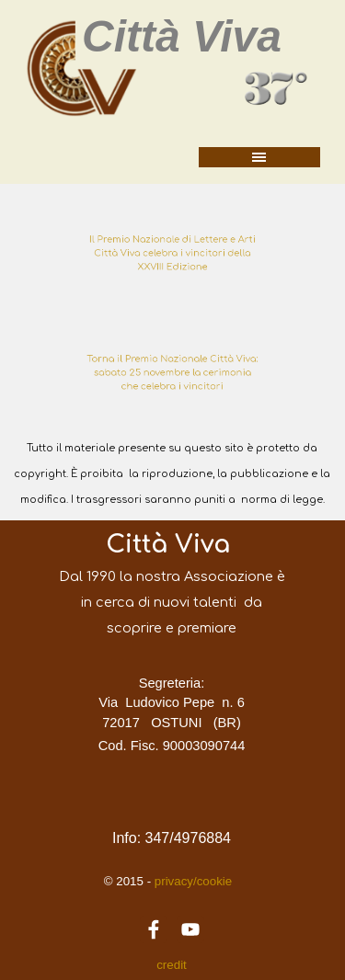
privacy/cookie (191, 881)
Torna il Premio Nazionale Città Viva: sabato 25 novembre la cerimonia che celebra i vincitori (172, 372)
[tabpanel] (172, 253)
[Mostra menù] (259, 157)
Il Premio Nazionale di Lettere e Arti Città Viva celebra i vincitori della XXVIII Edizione (173, 253)
